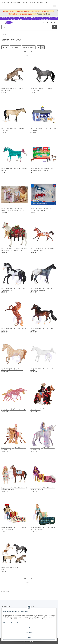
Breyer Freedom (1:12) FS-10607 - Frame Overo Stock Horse (13, 289)
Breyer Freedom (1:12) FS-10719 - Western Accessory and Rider (14, 529)
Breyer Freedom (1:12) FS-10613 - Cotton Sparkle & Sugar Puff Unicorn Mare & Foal (14, 409)
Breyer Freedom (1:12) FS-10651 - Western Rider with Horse (43, 409)
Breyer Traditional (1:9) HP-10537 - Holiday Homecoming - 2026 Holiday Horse (14, 249)
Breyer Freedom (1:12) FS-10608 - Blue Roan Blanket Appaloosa (42, 289)
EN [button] (43, 22)
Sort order (15, 47)
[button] (48, 22)
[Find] (27, 27)
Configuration (29, 632)
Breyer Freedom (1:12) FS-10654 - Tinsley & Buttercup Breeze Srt (14, 489)
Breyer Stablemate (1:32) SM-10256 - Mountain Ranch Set (12, 569)
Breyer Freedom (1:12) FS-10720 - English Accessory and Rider (43, 529)
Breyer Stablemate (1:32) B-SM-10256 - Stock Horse (13, 129)
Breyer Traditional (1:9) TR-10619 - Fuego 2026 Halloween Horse (43, 249)
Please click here (43, 14)
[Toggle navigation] (2, 21)
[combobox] (27, 6)
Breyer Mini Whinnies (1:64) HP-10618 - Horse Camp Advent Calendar (42, 169)
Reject (29, 637)
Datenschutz (14, 622)
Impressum (6, 622)
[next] (55, 55)
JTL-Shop (32, 642)
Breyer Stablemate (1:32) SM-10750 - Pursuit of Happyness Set (41, 209)
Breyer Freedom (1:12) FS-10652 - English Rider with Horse (14, 449)
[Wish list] (51, 22)
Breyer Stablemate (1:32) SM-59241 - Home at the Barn (43, 129)
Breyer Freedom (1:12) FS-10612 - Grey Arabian (42, 369)
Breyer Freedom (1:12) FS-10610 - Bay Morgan (42, 329)
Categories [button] (5, 592)
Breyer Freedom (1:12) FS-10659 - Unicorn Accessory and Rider (43, 489)
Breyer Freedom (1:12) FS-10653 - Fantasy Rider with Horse (43, 449)
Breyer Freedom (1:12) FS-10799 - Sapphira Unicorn (14, 169)
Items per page (28, 47)
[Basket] (55, 22)
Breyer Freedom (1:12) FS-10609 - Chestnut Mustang (14, 329)
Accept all (29, 627)
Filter (5, 47)
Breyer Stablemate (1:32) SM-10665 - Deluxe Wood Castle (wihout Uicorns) (12, 209)
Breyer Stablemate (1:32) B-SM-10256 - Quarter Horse (13, 90)
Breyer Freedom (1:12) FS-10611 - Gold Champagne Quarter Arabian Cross (13, 369)
